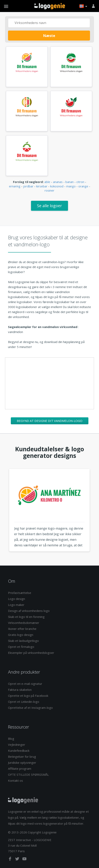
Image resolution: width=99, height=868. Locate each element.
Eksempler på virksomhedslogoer (31, 653)
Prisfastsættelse (20, 593)
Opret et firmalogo (21, 647)
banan (69, 182)
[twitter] (18, 860)
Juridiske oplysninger (22, 763)
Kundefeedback (19, 751)
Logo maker (16, 605)
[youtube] (24, 860)
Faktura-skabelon (20, 690)
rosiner (49, 190)
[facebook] (10, 860)
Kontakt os (15, 781)
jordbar (28, 186)
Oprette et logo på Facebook (28, 696)
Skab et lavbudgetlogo (23, 641)
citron (80, 182)
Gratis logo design (21, 635)
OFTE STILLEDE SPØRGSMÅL (28, 775)
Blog (11, 739)
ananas (58, 182)
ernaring (15, 186)
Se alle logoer (49, 206)
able (47, 182)
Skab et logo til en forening (26, 617)
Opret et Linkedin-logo (24, 702)
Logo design (16, 599)
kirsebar (42, 186)
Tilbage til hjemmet (50, 6)
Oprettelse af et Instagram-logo (30, 708)
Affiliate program (20, 769)
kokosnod (57, 186)
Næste (49, 36)
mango (71, 186)
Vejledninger (17, 745)
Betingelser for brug (22, 757)
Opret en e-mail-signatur (25, 684)
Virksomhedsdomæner (24, 623)
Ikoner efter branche (22, 629)
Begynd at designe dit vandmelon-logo (50, 421)
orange (83, 186)
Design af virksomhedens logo (29, 611)
